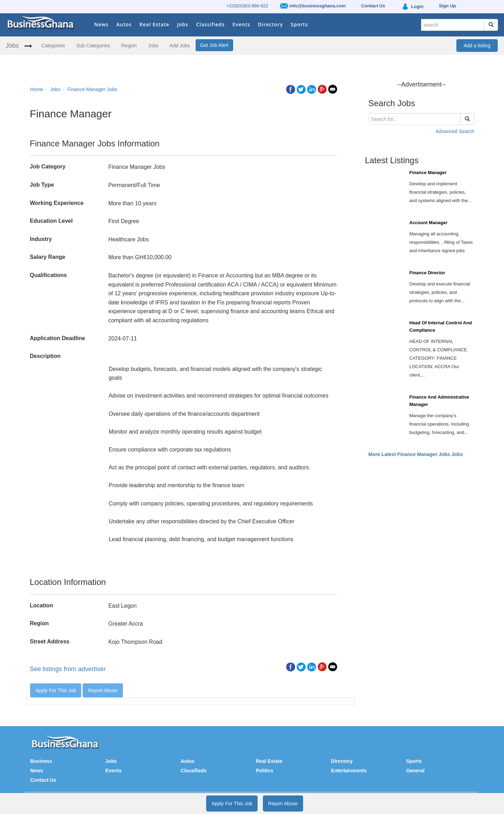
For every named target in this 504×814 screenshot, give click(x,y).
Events (241, 24)
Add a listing (477, 46)
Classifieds (210, 24)
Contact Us (43, 780)
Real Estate (154, 24)
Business (41, 761)
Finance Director (428, 273)
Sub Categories (93, 46)
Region (129, 46)
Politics (265, 771)
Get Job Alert (214, 45)
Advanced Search (455, 131)
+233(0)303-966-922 (247, 6)
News (101, 24)
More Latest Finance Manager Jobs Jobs (416, 454)
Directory (271, 24)
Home (37, 89)
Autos (124, 24)
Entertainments (349, 771)
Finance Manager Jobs (92, 89)
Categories (53, 46)
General (415, 771)
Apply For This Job (56, 690)
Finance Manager (428, 173)
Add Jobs (180, 46)
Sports (299, 24)
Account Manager (429, 223)
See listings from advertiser (68, 669)
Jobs (183, 24)
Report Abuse (103, 690)
